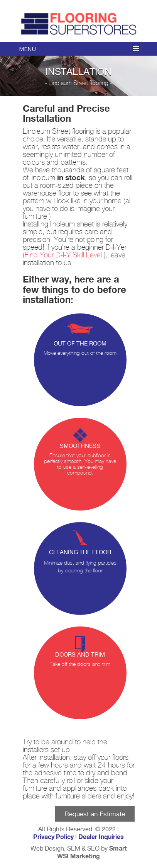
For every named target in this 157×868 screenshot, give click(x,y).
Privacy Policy (53, 837)
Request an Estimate (95, 814)
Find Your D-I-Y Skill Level (64, 255)
